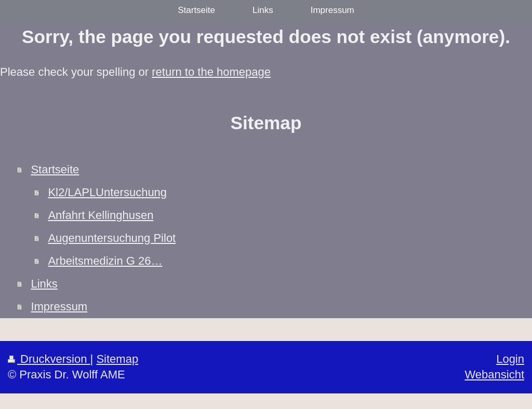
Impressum (59, 306)
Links (44, 284)
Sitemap (117, 359)
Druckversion (49, 359)
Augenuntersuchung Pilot (112, 238)
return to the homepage (211, 72)
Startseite (55, 169)
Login (510, 359)
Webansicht (494, 374)
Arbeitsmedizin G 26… (105, 261)
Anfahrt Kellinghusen (101, 215)
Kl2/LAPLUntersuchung (107, 192)
